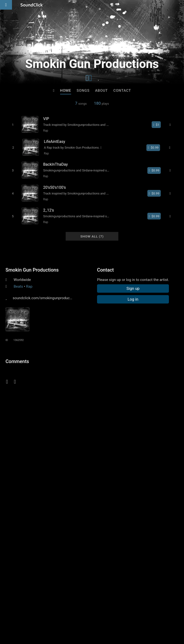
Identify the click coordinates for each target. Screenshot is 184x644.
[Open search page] (179, 5)
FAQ (20, 615)
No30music (72, 532)
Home (66, 91)
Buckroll (151, 532)
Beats (18, 281)
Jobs (66, 615)
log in (42, 376)
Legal (129, 615)
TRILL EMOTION (112, 532)
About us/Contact (43, 615)
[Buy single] (158, 125)
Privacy (114, 615)
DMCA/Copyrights (89, 615)
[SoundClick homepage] (32, 5)
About (101, 91)
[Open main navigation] (6, 5)
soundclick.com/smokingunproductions (45, 293)
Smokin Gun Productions (32, 265)
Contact (122, 91)
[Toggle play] (11, 125)
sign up (24, 376)
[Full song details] (172, 125)
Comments (17, 356)
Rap (44, 130)
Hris (33, 532)
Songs (83, 91)
